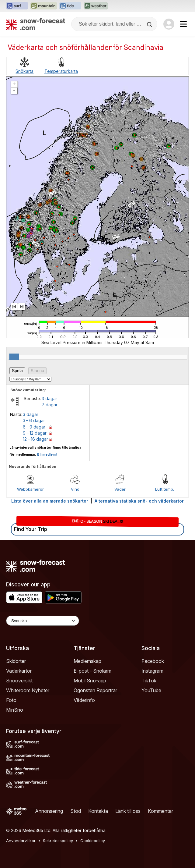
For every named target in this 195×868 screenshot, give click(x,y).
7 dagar (50, 405)
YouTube (151, 690)
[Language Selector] (43, 621)
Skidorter (16, 661)
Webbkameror (30, 489)
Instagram (152, 671)
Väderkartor (19, 671)
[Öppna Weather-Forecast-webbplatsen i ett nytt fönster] (96, 6)
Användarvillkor (21, 841)
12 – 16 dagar (35, 439)
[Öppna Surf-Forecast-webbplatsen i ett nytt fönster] (17, 6)
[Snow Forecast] (36, 24)
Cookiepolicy (93, 841)
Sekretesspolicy (58, 841)
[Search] (150, 24)
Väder (120, 489)
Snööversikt (19, 681)
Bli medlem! (47, 454)
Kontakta (98, 811)
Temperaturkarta (61, 71)
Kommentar (160, 811)
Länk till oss (128, 811)
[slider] (14, 357)
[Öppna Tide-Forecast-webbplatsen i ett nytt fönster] (70, 6)
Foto (11, 700)
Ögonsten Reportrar (95, 690)
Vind (75, 489)
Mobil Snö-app (90, 681)
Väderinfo (84, 700)
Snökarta (24, 71)
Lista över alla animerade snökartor (50, 501)
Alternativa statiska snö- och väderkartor (139, 501)
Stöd (76, 811)
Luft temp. (165, 489)
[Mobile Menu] (183, 24)
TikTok (149, 681)
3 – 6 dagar (34, 420)
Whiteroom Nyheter (28, 690)
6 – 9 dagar (34, 427)
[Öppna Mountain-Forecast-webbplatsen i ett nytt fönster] (44, 6)
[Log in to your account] (169, 24)
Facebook (153, 661)
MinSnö (15, 710)
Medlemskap (87, 661)
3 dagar (49, 398)
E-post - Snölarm (92, 671)
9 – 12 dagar (35, 433)
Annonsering (49, 811)
